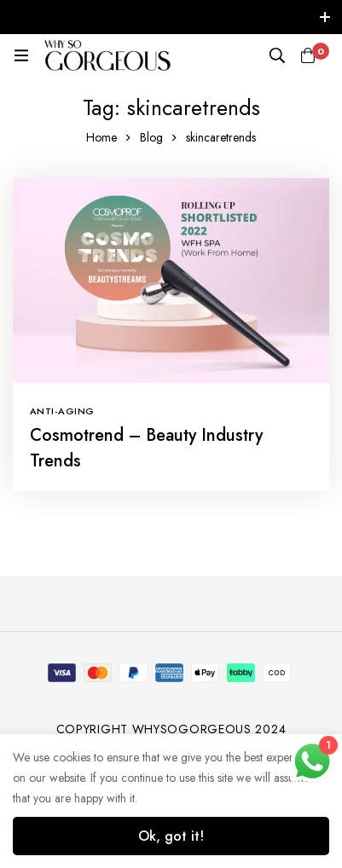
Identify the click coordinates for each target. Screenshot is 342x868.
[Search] (277, 55)
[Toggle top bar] (325, 17)
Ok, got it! (171, 836)
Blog (151, 137)
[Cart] (308, 55)
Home (101, 137)
